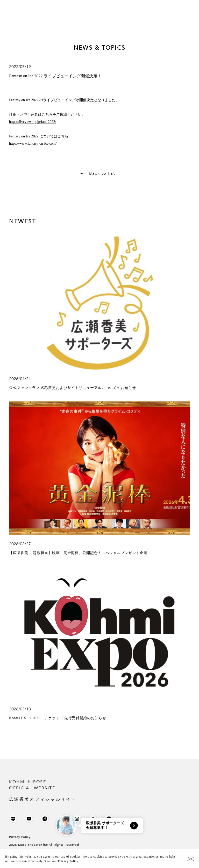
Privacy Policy (68, 863)
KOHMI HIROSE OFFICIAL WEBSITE (99, 791)
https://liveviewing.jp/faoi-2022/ (33, 122)
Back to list (102, 173)
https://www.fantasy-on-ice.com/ (33, 144)
